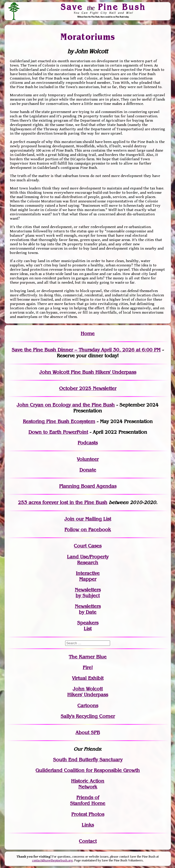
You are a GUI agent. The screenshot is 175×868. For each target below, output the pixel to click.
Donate (88, 470)
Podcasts (88, 443)
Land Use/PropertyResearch (88, 560)
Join (69, 519)
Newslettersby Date (88, 609)
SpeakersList (88, 626)
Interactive (88, 573)
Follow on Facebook (88, 530)
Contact (88, 841)
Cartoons (88, 706)
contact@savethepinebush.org (52, 861)
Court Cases (88, 546)
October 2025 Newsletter (88, 388)
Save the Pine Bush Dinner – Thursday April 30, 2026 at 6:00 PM (86, 350)
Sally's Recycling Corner (88, 716)
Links (88, 825)
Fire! (88, 668)
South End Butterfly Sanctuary (88, 760)
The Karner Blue (88, 657)
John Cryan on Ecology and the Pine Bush (66, 405)
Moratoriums (88, 37)
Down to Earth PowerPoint (58, 432)
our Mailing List (93, 519)
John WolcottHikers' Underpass (88, 692)
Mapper (88, 579)
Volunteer (88, 459)
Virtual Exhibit (88, 678)
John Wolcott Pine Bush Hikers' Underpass (88, 372)
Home (88, 334)
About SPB (88, 733)
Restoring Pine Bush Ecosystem (59, 421)
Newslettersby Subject (88, 593)
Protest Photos (88, 814)
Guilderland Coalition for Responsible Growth (88, 770)
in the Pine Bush (78, 502)
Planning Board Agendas (88, 486)
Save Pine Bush (103, 7)
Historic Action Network (88, 784)
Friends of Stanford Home (88, 800)
